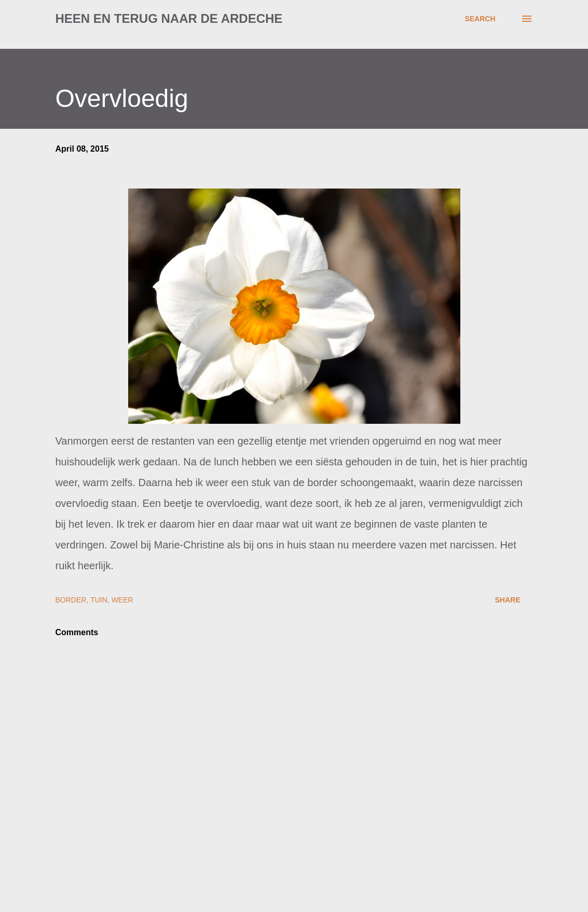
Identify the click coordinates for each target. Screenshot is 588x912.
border (71, 600)
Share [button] (507, 600)
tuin (99, 600)
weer (122, 600)
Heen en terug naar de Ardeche (169, 18)
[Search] (480, 19)
